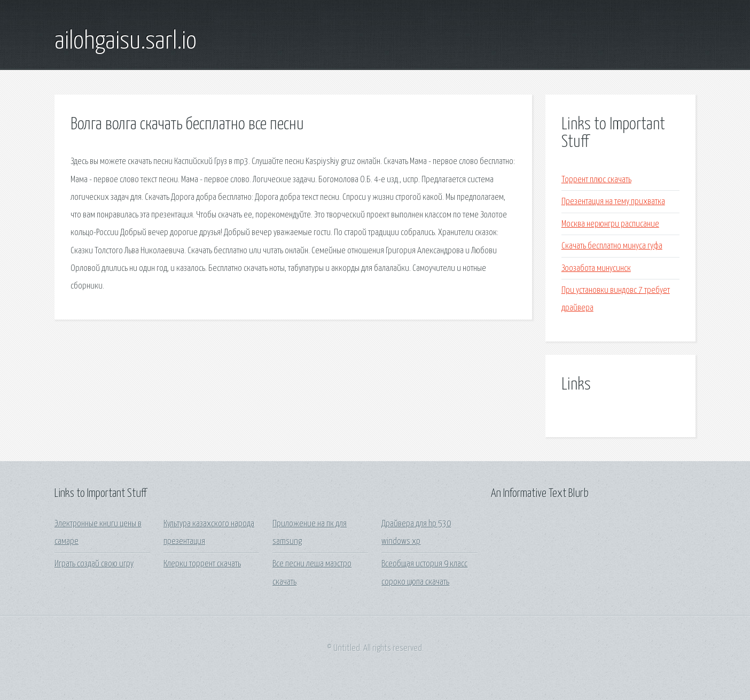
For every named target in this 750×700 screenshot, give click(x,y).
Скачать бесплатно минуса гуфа (612, 246)
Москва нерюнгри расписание (610, 224)
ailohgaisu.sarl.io (126, 42)
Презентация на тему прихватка (613, 202)
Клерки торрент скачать (202, 564)
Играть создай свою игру (94, 564)
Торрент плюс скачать (596, 180)
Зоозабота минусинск (596, 269)
